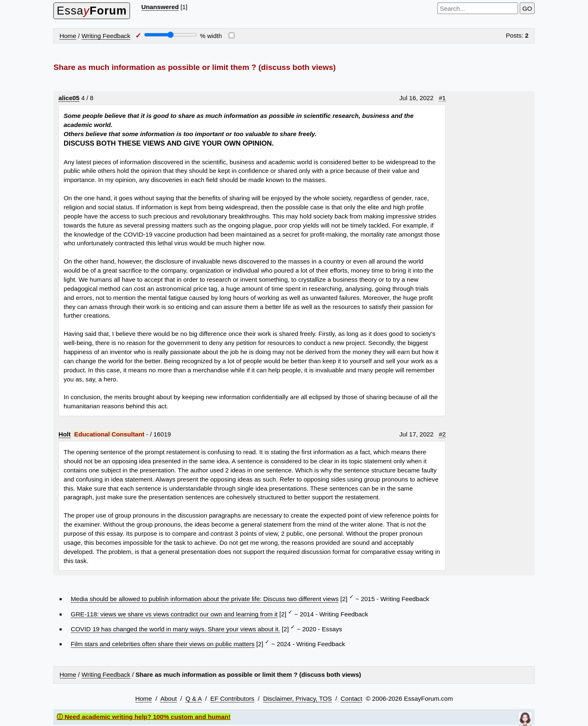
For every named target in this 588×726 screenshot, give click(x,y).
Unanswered (160, 7)
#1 (442, 98)
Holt (65, 434)
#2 (442, 434)
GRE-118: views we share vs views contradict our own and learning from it (174, 614)
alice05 (69, 98)
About (168, 698)
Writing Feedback (106, 36)
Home (68, 36)
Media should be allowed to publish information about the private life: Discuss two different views (205, 599)
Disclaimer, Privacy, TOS (298, 698)
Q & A (193, 698)
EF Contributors (232, 698)
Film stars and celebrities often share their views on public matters (163, 644)
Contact (351, 698)
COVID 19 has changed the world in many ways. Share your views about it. (175, 629)
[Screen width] (171, 35)
